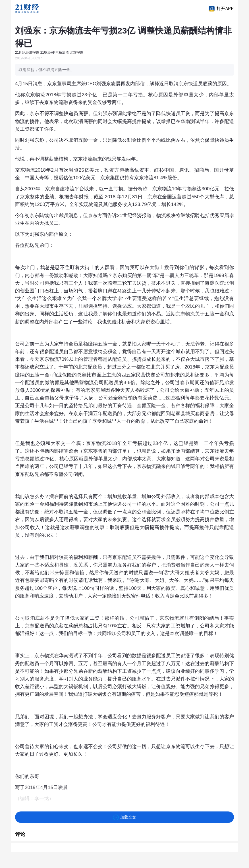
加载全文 (125, 817)
